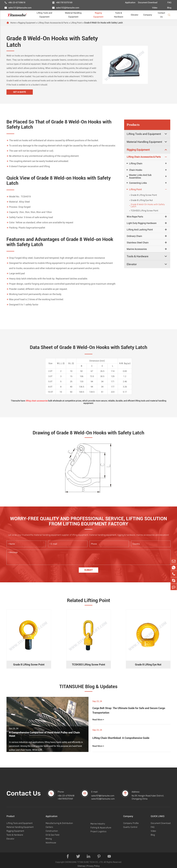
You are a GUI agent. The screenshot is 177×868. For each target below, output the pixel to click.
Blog (169, 8)
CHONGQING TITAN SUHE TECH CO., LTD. (84, 862)
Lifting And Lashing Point (140, 230)
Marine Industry (98, 824)
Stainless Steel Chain (138, 243)
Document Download (148, 3)
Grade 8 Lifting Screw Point (143, 195)
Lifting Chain (134, 163)
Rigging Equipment (101, 15)
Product (10, 816)
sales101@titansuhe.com (18, 8)
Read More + (98, 720)
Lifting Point (76, 23)
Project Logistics (98, 831)
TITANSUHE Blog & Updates (88, 687)
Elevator (136, 15)
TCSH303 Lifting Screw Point (143, 211)
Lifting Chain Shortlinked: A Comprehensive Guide (121, 738)
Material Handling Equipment (76, 15)
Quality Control (130, 827)
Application (130, 3)
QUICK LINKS (158, 816)
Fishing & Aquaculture (101, 828)
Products (133, 125)
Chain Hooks (134, 170)
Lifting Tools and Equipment (47, 15)
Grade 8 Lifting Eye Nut (141, 200)
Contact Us (161, 15)
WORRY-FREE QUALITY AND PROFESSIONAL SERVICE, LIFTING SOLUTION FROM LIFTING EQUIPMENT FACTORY (88, 521)
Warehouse (51, 843)
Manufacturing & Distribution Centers (59, 825)
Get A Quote (19, 92)
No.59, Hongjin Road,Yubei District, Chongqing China (148, 797)
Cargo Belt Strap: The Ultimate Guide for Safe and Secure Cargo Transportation (129, 710)
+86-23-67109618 (15, 3)
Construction (52, 831)
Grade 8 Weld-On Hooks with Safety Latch (103, 23)
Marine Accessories (137, 249)
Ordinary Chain (134, 236)
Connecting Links (137, 183)
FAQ (169, 3)
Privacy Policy (93, 866)
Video (155, 8)
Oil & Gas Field (52, 835)
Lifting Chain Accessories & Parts (53, 23)
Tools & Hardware (121, 15)
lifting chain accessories (37, 401)
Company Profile (131, 823)
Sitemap (81, 866)
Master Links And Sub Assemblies (139, 176)
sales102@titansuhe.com (66, 8)
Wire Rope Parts (135, 217)
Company (149, 15)
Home (13, 23)
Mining (49, 839)
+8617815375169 (62, 3)
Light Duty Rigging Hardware (142, 223)
